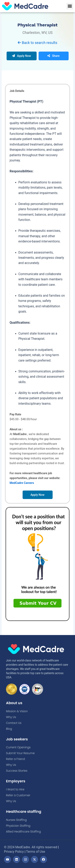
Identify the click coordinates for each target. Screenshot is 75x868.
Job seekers (17, 739)
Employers (16, 781)
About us (14, 703)
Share (53, 56)
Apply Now (21, 56)
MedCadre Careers (22, 483)
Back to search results (38, 43)
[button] (70, 6)
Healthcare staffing (24, 811)
